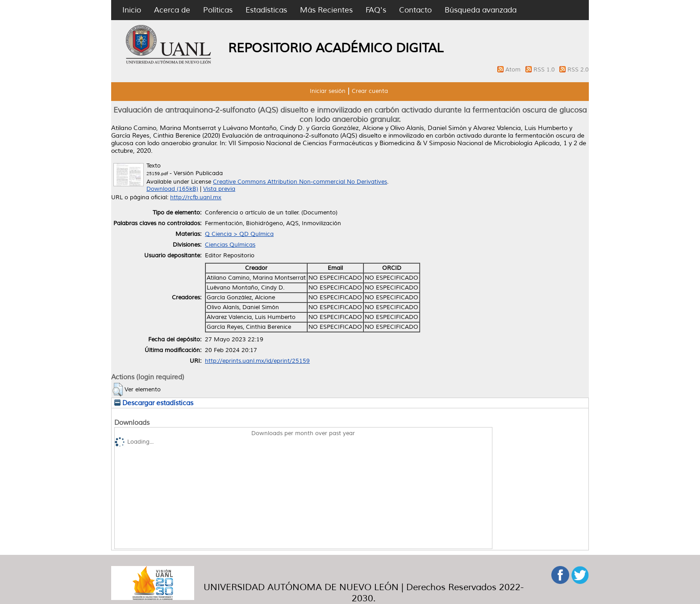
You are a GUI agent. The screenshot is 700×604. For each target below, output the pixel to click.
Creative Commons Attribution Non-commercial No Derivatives (300, 182)
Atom (514, 70)
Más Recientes (326, 10)
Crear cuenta (370, 91)
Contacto (415, 10)
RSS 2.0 (578, 70)
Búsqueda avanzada (481, 10)
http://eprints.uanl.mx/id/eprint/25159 (257, 361)
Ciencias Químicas (230, 245)
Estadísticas (266, 10)
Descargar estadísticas (154, 403)
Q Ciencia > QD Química (239, 234)
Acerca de (172, 10)
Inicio (132, 10)
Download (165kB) (172, 189)
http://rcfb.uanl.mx (196, 197)
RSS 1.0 (545, 70)
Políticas (218, 10)
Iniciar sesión (328, 91)
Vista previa (219, 189)
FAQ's (376, 10)
